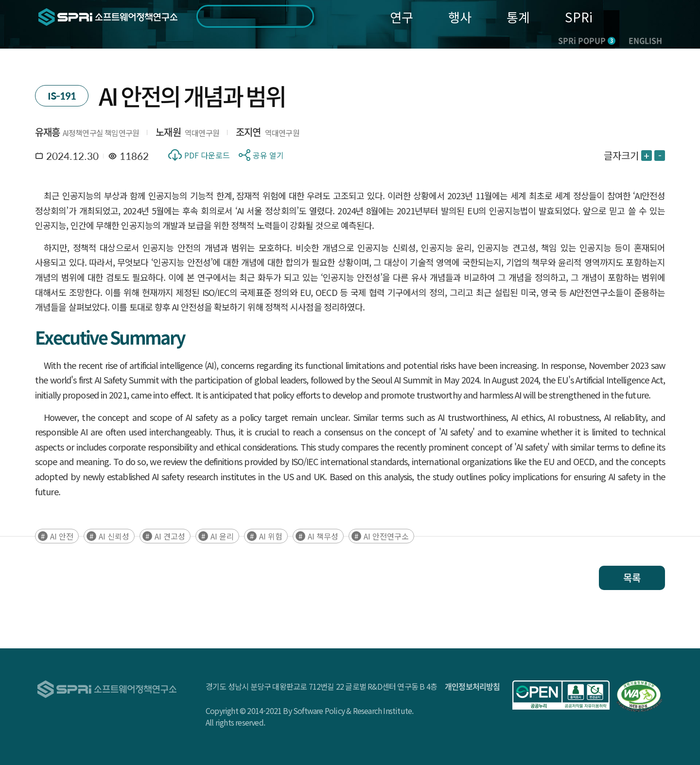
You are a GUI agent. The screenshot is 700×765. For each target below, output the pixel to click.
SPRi (579, 17)
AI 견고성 (170, 536)
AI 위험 (271, 536)
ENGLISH (645, 40)
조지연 (248, 132)
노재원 (168, 132)
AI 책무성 (323, 536)
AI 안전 (62, 536)
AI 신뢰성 (114, 536)
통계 (518, 17)
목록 (632, 578)
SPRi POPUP (587, 40)
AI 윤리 (222, 536)
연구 (402, 17)
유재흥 (48, 132)
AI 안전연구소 (386, 536)
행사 (460, 17)
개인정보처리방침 (472, 686)
